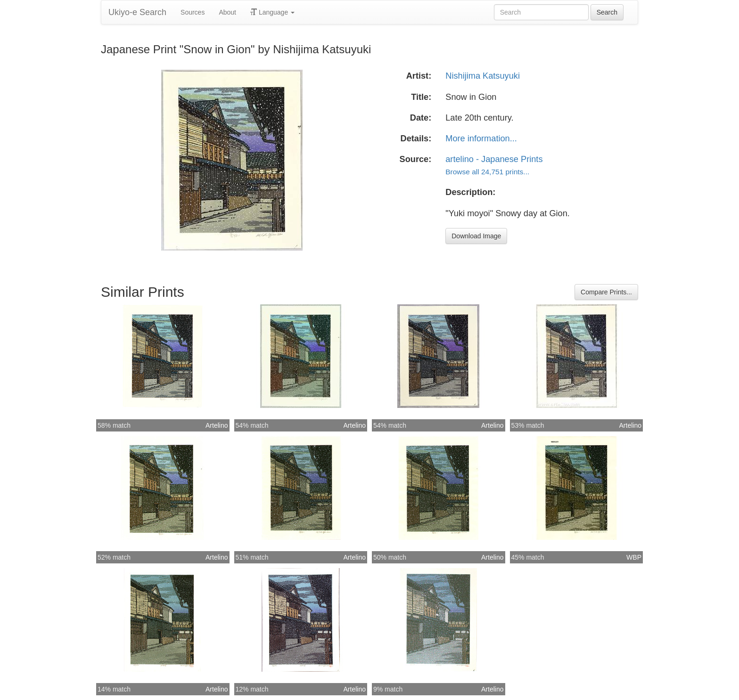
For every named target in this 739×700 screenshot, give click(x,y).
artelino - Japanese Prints (494, 159)
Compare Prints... (606, 292)
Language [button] (272, 12)
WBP (634, 557)
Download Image (476, 236)
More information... (481, 138)
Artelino (217, 425)
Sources (193, 12)
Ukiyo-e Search (137, 12)
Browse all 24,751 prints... (487, 172)
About (227, 12)
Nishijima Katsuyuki (483, 76)
